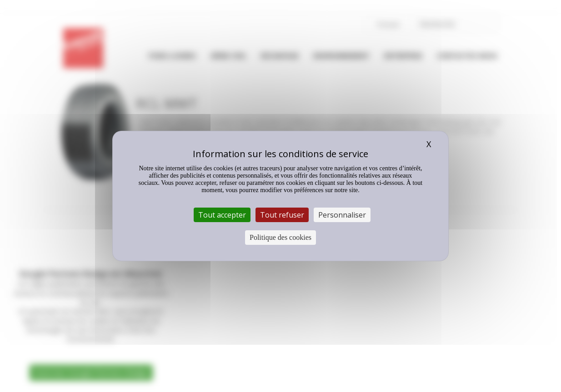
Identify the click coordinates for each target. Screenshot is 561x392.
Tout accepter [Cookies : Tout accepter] (222, 215)
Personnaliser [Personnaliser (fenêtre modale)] (342, 215)
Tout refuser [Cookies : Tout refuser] (282, 215)
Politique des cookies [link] (280, 237)
